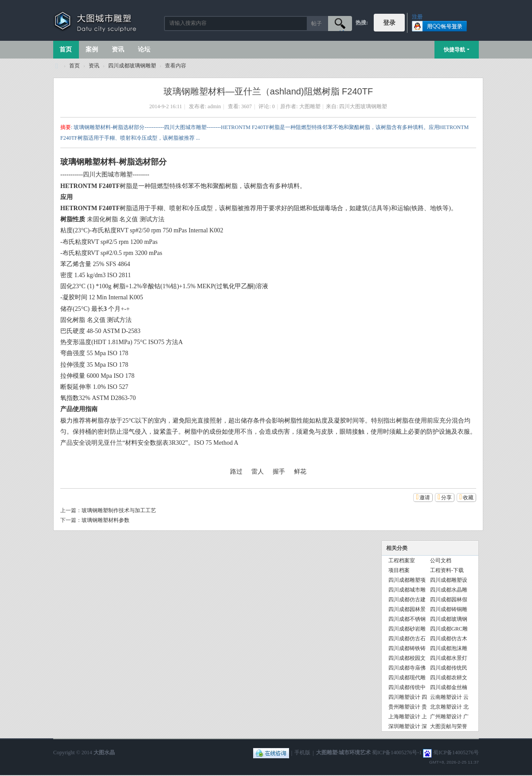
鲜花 (300, 472)
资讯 (118, 49)
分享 (446, 498)
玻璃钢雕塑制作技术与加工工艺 (119, 510)
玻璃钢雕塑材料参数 (106, 520)
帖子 (317, 24)
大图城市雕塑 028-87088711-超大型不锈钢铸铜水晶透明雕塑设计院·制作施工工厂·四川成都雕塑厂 (57, 66)
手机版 (302, 753)
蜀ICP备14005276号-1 (397, 753)
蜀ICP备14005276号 (456, 753)
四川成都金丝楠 (449, 687)
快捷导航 (454, 50)
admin (214, 106)
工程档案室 (402, 560)
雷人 (258, 472)
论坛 (144, 49)
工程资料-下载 (447, 570)
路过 (236, 472)
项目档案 (399, 570)
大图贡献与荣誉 (449, 726)
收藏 (468, 498)
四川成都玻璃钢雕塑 (132, 66)
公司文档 (441, 560)
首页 (66, 49)
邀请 (425, 498)
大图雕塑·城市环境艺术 (343, 753)
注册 (417, 17)
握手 (279, 472)
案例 (92, 49)
